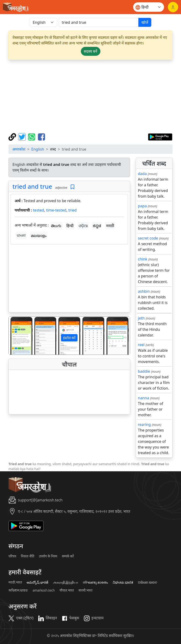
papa (142, 206)
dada (142, 174)
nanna (144, 398)
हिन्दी (70, 226)
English (38, 149)
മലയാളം (39, 236)
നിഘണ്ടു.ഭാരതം (95, 582)
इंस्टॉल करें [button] (69, 338)
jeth (141, 318)
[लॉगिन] (173, 7)
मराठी (110, 226)
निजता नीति (28, 556)
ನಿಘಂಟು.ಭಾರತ (123, 582)
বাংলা (21, 236)
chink (143, 259)
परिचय (12, 556)
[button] (18, 335)
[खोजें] (99, 22)
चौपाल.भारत (67, 590)
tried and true (32, 186)
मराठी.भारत (15, 582)
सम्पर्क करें (68, 556)
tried (72, 210)
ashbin (144, 291)
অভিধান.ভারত (18, 590)
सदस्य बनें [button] (91, 51)
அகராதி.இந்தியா (66, 582)
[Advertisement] (90, 96)
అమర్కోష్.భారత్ (37, 582)
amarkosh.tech (44, 590)
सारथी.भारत (85, 590)
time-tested (56, 210)
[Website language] (149, 7)
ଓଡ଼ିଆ (83, 226)
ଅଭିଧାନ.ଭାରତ (148, 582)
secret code (148, 238)
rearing (144, 424)
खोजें (145, 22)
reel (141, 345)
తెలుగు (56, 226)
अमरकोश (19, 149)
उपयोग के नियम (48, 556)
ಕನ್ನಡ (97, 226)
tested (39, 210)
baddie (144, 371)
